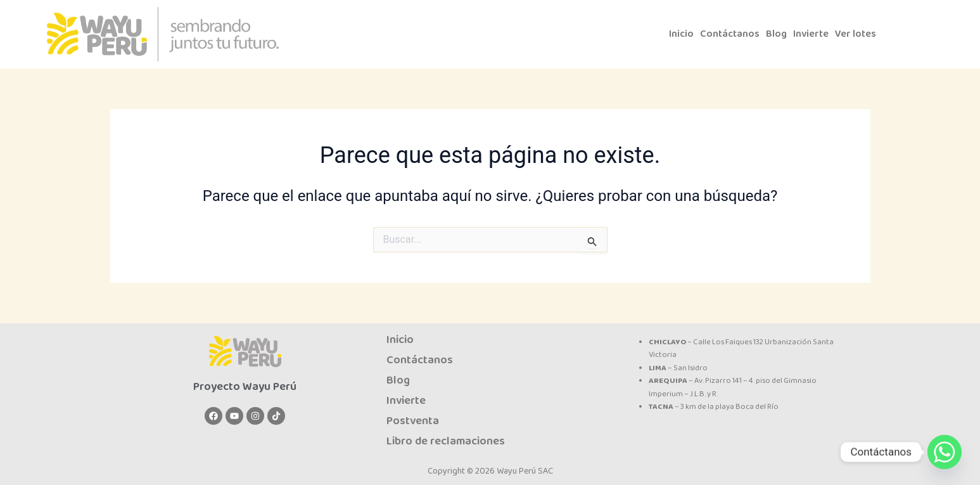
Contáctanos (732, 34)
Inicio (682, 34)
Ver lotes (861, 34)
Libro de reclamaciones (446, 441)
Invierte (815, 34)
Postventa (413, 421)
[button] (864, 34)
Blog (780, 34)
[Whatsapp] (945, 452)
